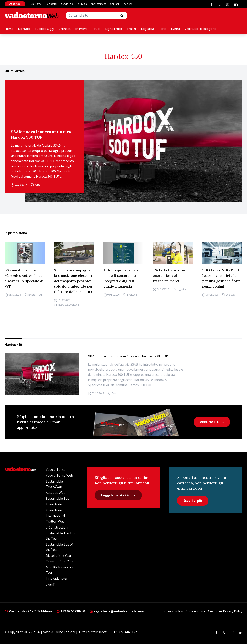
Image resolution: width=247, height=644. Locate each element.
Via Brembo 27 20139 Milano (28, 611)
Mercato (24, 29)
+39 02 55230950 (71, 611)
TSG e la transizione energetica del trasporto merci (170, 275)
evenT (50, 584)
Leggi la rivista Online (118, 495)
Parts (162, 29)
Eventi (175, 29)
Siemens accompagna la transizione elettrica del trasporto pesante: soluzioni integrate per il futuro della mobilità (73, 281)
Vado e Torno (56, 470)
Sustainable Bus (57, 499)
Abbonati (15, 4)
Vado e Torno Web (59, 475)
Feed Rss (128, 4)
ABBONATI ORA (212, 422)
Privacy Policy (173, 611)
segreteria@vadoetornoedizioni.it (118, 611)
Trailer (132, 29)
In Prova (81, 29)
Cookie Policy (195, 611)
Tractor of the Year (60, 561)
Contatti (115, 4)
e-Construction (57, 527)
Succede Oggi (44, 29)
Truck (96, 29)
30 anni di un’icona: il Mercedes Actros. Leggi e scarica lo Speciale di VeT (24, 278)
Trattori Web (55, 521)
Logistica (148, 29)
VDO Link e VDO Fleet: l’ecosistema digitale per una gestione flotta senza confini (221, 278)
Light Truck (114, 29)
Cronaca (65, 29)
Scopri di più (193, 501)
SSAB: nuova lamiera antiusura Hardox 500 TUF (41, 134)
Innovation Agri (57, 578)
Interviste (63, 305)
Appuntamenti (99, 4)
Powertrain (54, 504)
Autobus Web (56, 493)
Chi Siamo (36, 4)
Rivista (32, 295)
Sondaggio (67, 4)
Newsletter (51, 4)
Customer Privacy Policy (225, 611)
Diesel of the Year (59, 556)
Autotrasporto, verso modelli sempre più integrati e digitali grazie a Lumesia (121, 278)
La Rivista (82, 4)
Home (9, 29)
